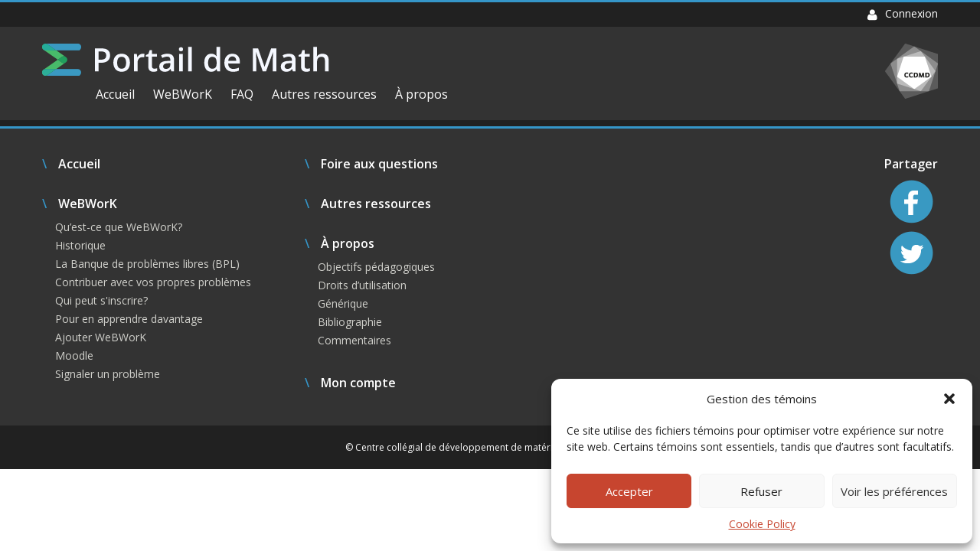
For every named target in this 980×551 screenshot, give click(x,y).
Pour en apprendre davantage (129, 319)
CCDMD (911, 71)
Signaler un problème (108, 374)
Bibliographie (350, 322)
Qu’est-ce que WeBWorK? (119, 227)
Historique (80, 245)
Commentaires (354, 340)
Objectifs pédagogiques (376, 267)
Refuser (761, 491)
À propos (421, 94)
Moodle (74, 355)
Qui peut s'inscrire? (101, 300)
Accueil (115, 94)
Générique (343, 303)
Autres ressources (324, 94)
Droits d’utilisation (362, 285)
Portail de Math (186, 60)
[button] (949, 399)
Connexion (903, 13)
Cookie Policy (762, 524)
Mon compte (358, 383)
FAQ (242, 94)
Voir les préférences (894, 491)
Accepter (629, 491)
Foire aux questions (379, 164)
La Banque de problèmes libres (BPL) (147, 264)
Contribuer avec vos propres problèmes (153, 282)
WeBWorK (183, 94)
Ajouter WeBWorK (101, 337)
